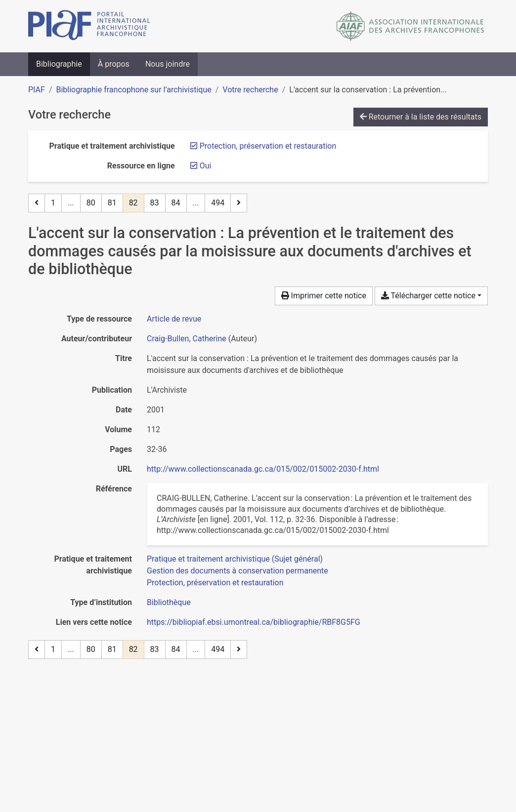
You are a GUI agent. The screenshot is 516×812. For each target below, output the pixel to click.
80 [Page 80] (91, 203)
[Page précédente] (37, 203)
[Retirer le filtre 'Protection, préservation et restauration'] (268, 146)
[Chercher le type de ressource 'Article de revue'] (174, 319)
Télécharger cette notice (428, 296)
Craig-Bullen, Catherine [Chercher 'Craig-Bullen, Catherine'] (187, 339)
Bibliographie (59, 64)
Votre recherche (250, 90)
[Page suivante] (239, 203)
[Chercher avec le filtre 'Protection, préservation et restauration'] (215, 583)
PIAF (37, 90)
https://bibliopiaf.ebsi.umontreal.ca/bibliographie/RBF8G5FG (254, 622)
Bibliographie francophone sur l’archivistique (133, 90)
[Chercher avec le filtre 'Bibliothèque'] (169, 602)
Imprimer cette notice (324, 296)
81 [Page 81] (112, 203)
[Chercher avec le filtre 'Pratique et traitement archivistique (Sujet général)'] (235, 559)
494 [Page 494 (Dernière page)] (218, 203)
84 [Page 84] (176, 203)
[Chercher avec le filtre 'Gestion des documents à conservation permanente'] (237, 571)
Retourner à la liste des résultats (421, 117)
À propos (114, 64)
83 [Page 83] (155, 203)
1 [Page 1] (53, 203)
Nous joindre (168, 64)
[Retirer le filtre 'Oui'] (206, 166)
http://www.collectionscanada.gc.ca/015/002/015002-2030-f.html (263, 469)
